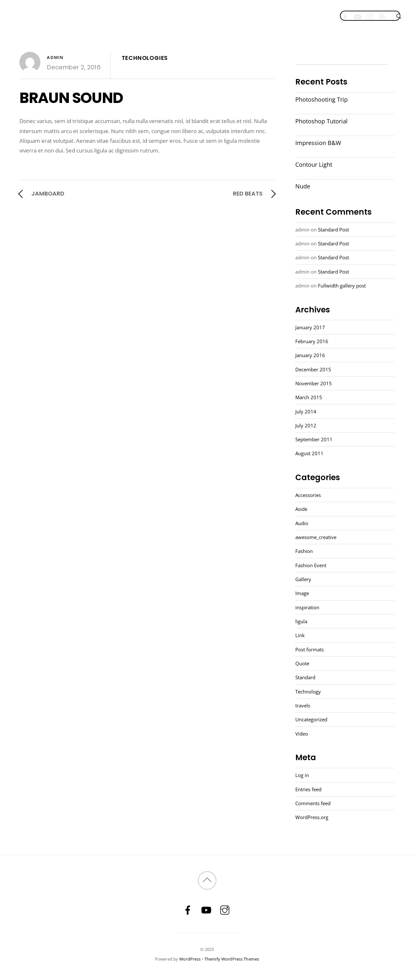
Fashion (304, 551)
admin (55, 57)
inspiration (307, 607)
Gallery (303, 579)
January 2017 (310, 327)
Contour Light (314, 164)
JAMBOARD (48, 193)
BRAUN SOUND (71, 98)
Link (300, 635)
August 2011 (309, 453)
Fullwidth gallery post (342, 286)
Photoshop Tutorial (321, 121)
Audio (302, 523)
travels (303, 705)
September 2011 (314, 439)
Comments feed (313, 803)
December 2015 (313, 369)
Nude (303, 186)
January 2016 (310, 355)
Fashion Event (311, 565)
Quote (302, 663)
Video (302, 734)
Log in (302, 775)
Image (302, 593)
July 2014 (306, 411)
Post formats (310, 649)
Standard (305, 677)
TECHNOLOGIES (145, 58)
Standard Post (333, 230)
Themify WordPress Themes (232, 959)
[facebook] (345, 15)
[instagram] (370, 15)
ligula (301, 621)
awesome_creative (316, 537)
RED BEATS (248, 193)
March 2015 (309, 397)
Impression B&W (318, 143)
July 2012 (306, 425)
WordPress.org (312, 817)
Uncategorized (311, 719)
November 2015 (314, 383)
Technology (308, 692)
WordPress (190, 959)
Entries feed (308, 789)
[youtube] (358, 15)
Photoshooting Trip (321, 99)
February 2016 (312, 341)
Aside (301, 509)
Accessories (308, 495)
